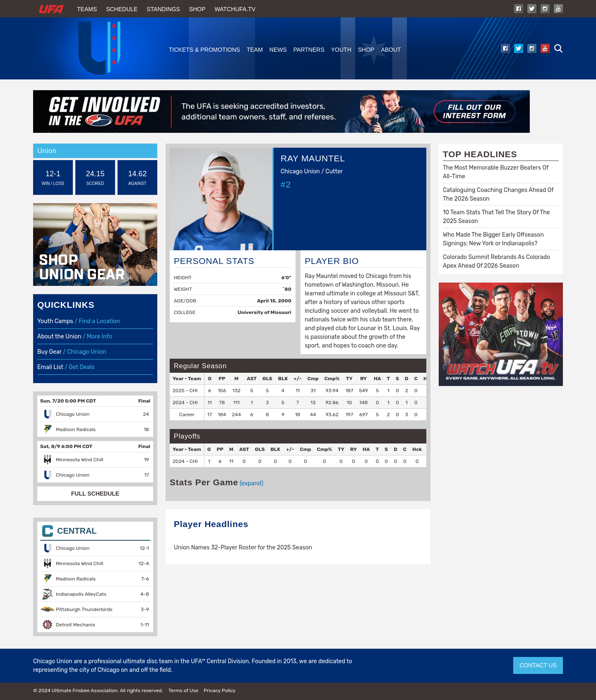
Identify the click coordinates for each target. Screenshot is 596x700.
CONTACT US (538, 665)
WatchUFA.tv (235, 9)
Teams (87, 9)
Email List (50, 367)
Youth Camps (55, 321)
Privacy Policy (220, 690)
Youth (341, 50)
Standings (163, 9)
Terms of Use (183, 690)
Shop (197, 9)
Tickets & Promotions (204, 50)
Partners (309, 50)
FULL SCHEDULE (95, 494)
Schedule (122, 9)
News (278, 50)
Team (255, 50)
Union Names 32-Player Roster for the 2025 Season (243, 548)
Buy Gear (49, 352)
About (391, 50)
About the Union (59, 337)
